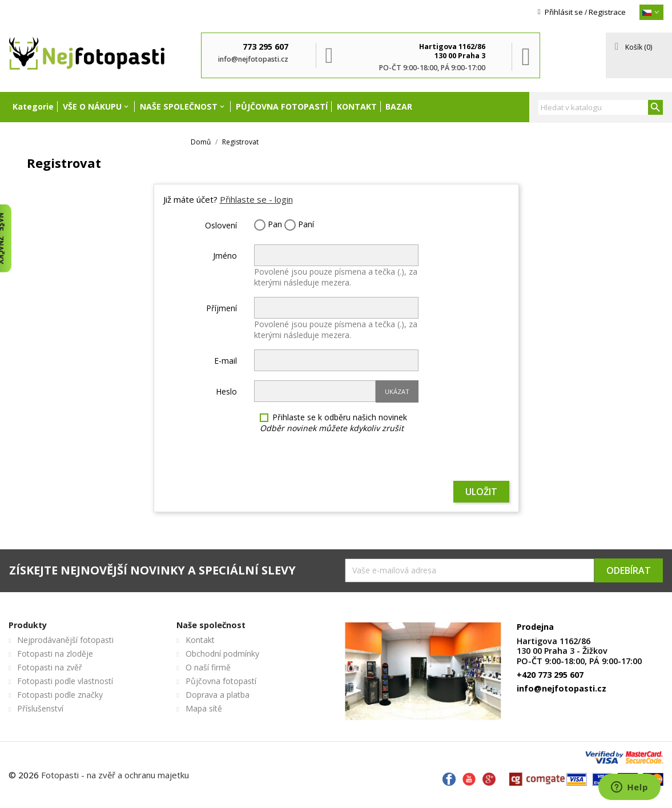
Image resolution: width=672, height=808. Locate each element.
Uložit (481, 492)
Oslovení (221, 225)
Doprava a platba (218, 695)
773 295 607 (265, 47)
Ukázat (397, 391)
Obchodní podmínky (222, 654)
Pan (268, 225)
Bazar (399, 106)
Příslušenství (40, 708)
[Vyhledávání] (601, 107)
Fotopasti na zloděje (55, 654)
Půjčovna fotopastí (282, 106)
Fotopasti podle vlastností (65, 681)
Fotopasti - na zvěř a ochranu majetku (115, 775)
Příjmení (222, 308)
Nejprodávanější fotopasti (65, 640)
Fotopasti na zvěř (50, 667)
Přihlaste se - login (256, 199)
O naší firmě (208, 667)
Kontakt (357, 106)
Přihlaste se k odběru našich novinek (333, 423)
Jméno (225, 256)
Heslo (226, 391)
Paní (299, 225)
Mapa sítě (204, 708)
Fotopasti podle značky (60, 695)
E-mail (226, 361)
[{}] (651, 12)
